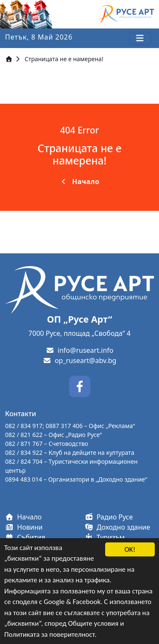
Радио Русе (109, 517)
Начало (80, 182)
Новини (24, 527)
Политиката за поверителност (49, 634)
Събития (25, 537)
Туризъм (105, 537)
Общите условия (93, 624)
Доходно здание (118, 527)
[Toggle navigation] (140, 38)
